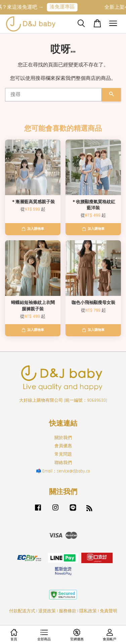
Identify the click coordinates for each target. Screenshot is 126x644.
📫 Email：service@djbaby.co (63, 471)
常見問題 (63, 454)
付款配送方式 (22, 611)
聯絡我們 (63, 463)
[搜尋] (53, 95)
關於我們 (63, 438)
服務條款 (68, 611)
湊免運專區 (65, 7)
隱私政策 (88, 611)
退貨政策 (47, 611)
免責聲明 (109, 611)
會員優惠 (63, 446)
